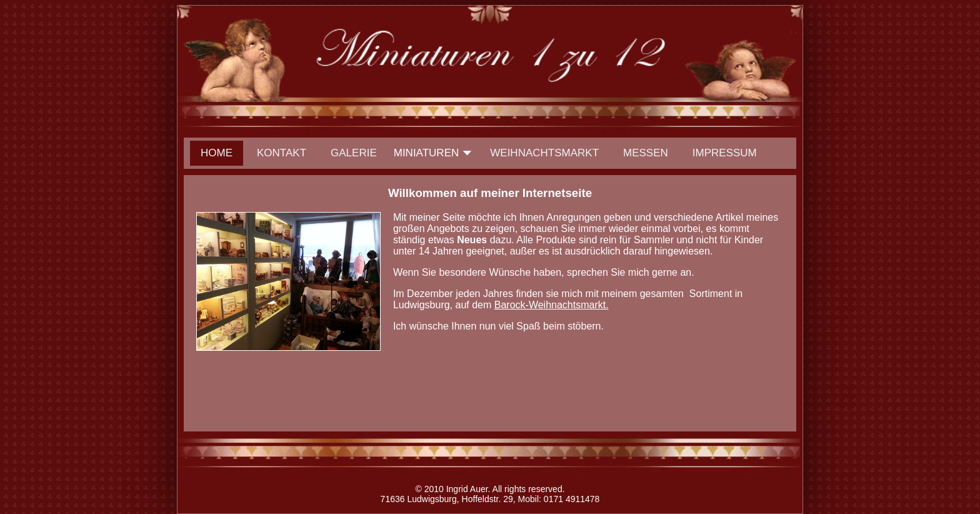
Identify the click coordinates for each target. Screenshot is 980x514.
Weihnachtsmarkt (544, 153)
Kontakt (282, 153)
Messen (646, 153)
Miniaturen (427, 153)
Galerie (354, 153)
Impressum (725, 153)
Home (217, 153)
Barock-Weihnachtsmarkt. (552, 305)
